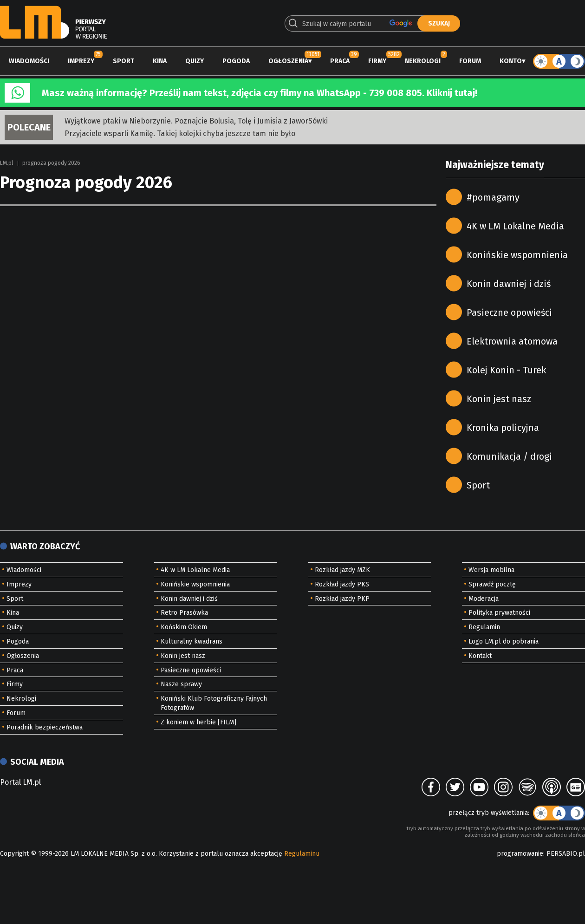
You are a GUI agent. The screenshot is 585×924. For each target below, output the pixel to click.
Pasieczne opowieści (509, 312)
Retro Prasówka (184, 613)
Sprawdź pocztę (492, 584)
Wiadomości (29, 61)
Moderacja (484, 599)
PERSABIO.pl (566, 854)
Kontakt (480, 656)
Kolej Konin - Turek (506, 370)
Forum (470, 61)
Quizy (195, 61)
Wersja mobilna (491, 570)
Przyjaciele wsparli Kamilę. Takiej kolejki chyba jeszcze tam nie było (180, 133)
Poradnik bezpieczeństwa (45, 727)
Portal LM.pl (20, 782)
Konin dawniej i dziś (509, 284)
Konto (511, 61)
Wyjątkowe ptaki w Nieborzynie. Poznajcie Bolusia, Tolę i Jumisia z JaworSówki (196, 121)
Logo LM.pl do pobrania (504, 641)
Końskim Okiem (184, 627)
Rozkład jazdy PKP (342, 599)
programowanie (520, 854)
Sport (123, 61)
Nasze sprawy (181, 684)
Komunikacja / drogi (509, 456)
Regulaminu (302, 854)
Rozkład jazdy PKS (342, 584)
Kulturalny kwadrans (192, 641)
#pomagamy (493, 197)
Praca (340, 61)
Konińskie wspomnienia (517, 255)
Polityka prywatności (499, 613)
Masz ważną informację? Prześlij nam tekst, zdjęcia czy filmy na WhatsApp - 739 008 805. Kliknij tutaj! (260, 93)
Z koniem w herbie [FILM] (198, 722)
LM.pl (6, 163)
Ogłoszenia (288, 61)
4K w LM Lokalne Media (515, 226)
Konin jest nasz (499, 399)
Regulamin (484, 627)
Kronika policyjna (503, 428)
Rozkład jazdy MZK (342, 570)
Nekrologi (423, 61)
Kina (160, 61)
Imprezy (81, 61)
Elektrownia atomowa (512, 341)
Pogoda (236, 61)
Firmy (377, 61)
